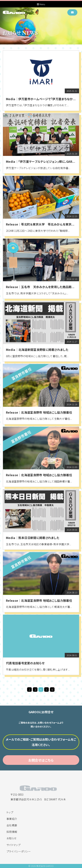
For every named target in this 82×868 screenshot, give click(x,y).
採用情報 (12, 832)
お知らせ (11, 838)
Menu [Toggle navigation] (41, 4)
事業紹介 (12, 819)
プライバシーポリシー (19, 851)
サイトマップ (13, 845)
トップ (10, 812)
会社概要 (12, 825)
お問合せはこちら (41, 761)
